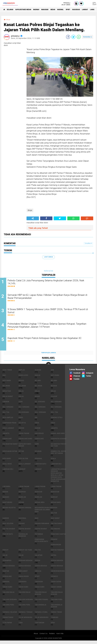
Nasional (74, 10)
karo (37, 447)
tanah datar (56, 585)
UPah (53, 626)
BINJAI (53, 394)
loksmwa (6, 490)
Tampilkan (88, 243)
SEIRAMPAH (7, 564)
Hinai (53, 426)
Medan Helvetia (9, 511)
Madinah (44, 10)
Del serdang (40, 405)
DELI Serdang (24, 410)
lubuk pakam (24, 490)
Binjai (9, 20)
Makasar (38, 495)
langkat (22, 472)
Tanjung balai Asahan (57, 596)
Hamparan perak (9, 426)
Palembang (55, 532)
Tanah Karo (40, 590)
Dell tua (54, 415)
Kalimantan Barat (10, 447)
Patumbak (39, 537)
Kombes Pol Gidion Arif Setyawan (58, 455)
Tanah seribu (56, 590)
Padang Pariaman (42, 527)
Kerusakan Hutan (10, 454)
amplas (22, 373)
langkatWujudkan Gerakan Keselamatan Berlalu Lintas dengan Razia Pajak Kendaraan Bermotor (58, 478)
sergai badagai (57, 564)
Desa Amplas (8, 421)
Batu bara (55, 378)
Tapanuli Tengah (26, 615)
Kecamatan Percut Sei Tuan (59, 448)
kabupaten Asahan (59, 442)
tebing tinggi (56, 615)
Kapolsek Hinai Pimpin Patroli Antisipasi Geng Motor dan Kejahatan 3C (47, 343)
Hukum (38, 431)
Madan (5, 495)
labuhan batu (40, 467)
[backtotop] (48, 368)
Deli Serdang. (56, 410)
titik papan (7, 626)
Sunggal (6, 585)
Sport (83, 10)
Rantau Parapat (57, 553)
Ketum (21, 454)
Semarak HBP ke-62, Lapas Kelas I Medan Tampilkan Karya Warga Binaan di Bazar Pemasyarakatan (48, 298)
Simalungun (24, 579)
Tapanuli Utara (41, 615)
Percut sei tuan (25, 553)
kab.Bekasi (39, 436)
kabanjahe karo (25, 442)
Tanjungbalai (40, 608)
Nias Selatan (8, 527)
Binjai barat (8, 399)
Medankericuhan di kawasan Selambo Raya (43, 513)
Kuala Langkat (25, 467)
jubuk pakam (24, 436)
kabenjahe (39, 442)
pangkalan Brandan (23, 538)
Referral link (49, 271)
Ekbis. (21, 421)
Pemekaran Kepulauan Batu (41, 543)
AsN (52, 373)
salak (5, 558)
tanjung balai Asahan (41, 596)
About (35, 637)
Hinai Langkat (8, 431)
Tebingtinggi (8, 620)
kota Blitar (23, 462)
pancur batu (8, 537)
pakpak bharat (25, 532)
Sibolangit (23, 574)
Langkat (38, 472)
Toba (21, 626)
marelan (22, 500)
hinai (37, 426)
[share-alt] (33, 218)
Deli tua (6, 415)
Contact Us (43, 637)
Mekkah (54, 511)
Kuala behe (7, 467)
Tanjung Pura (24, 608)
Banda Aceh (23, 378)
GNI (36, 421)
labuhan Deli (56, 467)
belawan (6, 389)
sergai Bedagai (9, 569)
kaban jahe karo (58, 436)
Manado (6, 500)
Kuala (53, 462)
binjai (21, 394)
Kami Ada (61, 637)
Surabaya (22, 585)
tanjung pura (57, 603)
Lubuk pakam (56, 490)
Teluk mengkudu (42, 620)
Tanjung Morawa (26, 603)
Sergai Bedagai (25, 569)
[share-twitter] (73, 37)
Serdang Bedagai (26, 564)
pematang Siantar (58, 537)
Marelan (38, 500)
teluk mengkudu (25, 620)
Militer (54, 516)
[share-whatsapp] (79, 37)
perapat (54, 542)
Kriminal (38, 462)
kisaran (38, 454)
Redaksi (52, 637)
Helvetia (22, 426)
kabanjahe (7, 442)
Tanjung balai (25, 595)
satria (53, 558)
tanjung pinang (41, 603)
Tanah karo (23, 590)
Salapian (39, 558)
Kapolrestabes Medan (28, 10)
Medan (64, 10)
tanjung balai (8, 595)
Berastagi (7, 394)
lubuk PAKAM (40, 490)
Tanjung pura (8, 608)
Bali (4, 378)
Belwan (54, 389)
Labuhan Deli (8, 472)
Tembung (54, 620)
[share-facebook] (68, 37)
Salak (21, 558)
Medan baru (56, 505)
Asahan (38, 373)
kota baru (7, 462)
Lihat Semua (48, 257)
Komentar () (88, 37)
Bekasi (21, 384)
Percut (5, 553)
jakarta (54, 431)
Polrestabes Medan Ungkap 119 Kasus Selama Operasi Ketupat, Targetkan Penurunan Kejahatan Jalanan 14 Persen (51, 328)
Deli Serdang (8, 410)
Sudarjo (54, 579)
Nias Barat (55, 521)
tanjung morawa (10, 603)
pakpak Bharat (41, 532)
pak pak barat (57, 527)
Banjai (38, 378)
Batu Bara (7, 384)
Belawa (54, 384)
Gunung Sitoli (57, 421)
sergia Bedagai (41, 569)
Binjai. (21, 399)
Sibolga (38, 574)
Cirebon (6, 405)
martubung (7, 505)
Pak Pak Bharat (9, 532)
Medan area (40, 505)
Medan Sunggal (25, 511)
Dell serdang (40, 415)
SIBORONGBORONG (58, 574)
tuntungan (39, 626)
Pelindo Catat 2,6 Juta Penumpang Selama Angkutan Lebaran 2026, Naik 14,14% (50, 282)
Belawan (22, 389)
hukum (21, 431)
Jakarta (6, 436)
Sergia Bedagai (57, 569)
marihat (54, 500)
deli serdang (56, 405)
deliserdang (24, 415)
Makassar (54, 10)
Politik (38, 553)
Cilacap (54, 399)
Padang (22, 527)
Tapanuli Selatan (10, 615)
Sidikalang (7, 579)
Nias (37, 521)
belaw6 (38, 384)
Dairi (21, 405)
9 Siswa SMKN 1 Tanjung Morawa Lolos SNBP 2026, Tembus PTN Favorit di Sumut (49, 313)
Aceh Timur (7, 373)
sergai (37, 564)
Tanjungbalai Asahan (57, 609)
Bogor (37, 399)
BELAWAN (12, 10)
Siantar (6, 574)
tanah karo (7, 590)
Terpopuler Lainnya (48, 356)
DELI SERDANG (40, 410)
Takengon (39, 585)
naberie (6, 521)
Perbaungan (56, 548)
